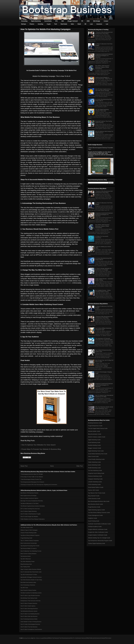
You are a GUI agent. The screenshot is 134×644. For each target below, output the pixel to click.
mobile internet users (72, 192)
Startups (24, 24)
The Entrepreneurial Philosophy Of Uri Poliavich (32, 482)
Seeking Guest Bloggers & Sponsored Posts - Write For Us (104, 78)
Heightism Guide (93, 518)
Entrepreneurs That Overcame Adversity (31, 601)
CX (52, 638)
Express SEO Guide (93, 490)
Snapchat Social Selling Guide (96, 473)
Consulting (24, 21)
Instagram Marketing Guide (95, 479)
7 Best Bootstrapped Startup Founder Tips (31, 479)
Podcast (56, 638)
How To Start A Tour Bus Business (29, 627)
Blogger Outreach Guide (95, 448)
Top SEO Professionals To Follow (29, 575)
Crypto (49, 24)
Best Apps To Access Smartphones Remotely (32, 501)
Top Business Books (26, 556)
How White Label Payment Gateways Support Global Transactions (102, 67)
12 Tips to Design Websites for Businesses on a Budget (103, 269)
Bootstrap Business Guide (95, 423)
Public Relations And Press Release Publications (33, 519)
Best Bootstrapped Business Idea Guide (99, 501)
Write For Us (73, 638)
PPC (57, 21)
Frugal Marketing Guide (26, 538)
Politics (91, 638)
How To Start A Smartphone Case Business (31, 629)
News (45, 638)
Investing (40, 24)
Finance (32, 24)
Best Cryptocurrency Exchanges (29, 496)
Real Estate (64, 24)
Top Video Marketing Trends (28, 561)
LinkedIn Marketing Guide (95, 482)
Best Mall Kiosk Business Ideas (28, 582)
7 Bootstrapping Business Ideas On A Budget (32, 474)
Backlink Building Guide (94, 445)
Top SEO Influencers (26, 559)
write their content (65, 283)
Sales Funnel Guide (93, 456)
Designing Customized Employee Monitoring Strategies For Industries (104, 56)
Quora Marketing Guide (94, 465)
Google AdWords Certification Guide (98, 529)
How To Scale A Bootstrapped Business (30, 624)
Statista (49, 104)
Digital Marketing (36, 21)
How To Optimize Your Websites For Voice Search (39, 445)
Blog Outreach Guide (94, 496)
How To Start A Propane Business (29, 603)
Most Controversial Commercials (29, 543)
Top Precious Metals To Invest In (29, 548)
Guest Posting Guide (94, 521)
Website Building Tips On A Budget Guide (99, 538)
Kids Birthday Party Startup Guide (29, 598)
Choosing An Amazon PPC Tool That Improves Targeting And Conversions (39, 485)
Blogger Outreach (73, 21)
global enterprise (39, 85)
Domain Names (81, 638)
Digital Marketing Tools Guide (96, 451)
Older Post (79, 466)
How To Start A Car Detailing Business (30, 614)
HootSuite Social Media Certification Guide (99, 524)
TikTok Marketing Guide (94, 485)
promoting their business (71, 371)
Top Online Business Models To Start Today (31, 580)
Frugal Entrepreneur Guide (95, 426)
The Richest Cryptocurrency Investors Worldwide (33, 506)
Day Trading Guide (25, 567)
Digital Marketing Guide (94, 440)
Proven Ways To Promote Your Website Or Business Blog (41, 449)
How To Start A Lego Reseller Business (30, 595)
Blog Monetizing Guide (26, 564)
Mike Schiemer (36, 638)
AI (94, 638)
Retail (79, 24)
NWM (49, 638)
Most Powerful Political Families (28, 590)
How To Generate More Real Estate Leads (31, 572)
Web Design (97, 21)
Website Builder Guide (94, 431)
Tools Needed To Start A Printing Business (31, 622)
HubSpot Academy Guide (95, 527)
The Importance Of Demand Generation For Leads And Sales (104, 339)
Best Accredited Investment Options (29, 498)
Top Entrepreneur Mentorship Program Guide (100, 541)
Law (107, 24)
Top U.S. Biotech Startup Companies (30, 541)
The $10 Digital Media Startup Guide (98, 428)
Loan (91, 24)
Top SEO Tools (24, 588)
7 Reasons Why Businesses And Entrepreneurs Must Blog (104, 33)
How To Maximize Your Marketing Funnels (31, 551)
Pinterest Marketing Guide (95, 476)
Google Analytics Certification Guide (98, 535)
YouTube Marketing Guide (95, 471)
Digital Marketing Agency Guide (96, 510)
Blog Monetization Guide (95, 434)
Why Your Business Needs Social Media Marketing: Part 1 (104, 408)
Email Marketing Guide (94, 442)
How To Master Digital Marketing (29, 511)
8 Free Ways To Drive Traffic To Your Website (32, 477)
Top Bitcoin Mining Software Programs (30, 535)
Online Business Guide (94, 499)
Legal (42, 638)
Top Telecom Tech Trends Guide (97, 493)
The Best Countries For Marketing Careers (31, 593)
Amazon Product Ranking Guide (29, 533)
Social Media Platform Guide (96, 487)
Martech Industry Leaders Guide (97, 437)
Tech (56, 24)
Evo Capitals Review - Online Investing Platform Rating (103, 291)
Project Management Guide (95, 515)
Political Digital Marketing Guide (97, 543)
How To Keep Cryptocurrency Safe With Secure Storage (103, 90)
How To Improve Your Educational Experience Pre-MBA (104, 396)
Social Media (48, 21)
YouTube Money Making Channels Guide (99, 513)
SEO (63, 21)
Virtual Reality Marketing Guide (96, 459)
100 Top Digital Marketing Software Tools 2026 (102, 110)
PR (82, 21)
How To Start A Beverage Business (29, 609)
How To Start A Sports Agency (28, 606)
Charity (102, 638)
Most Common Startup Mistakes (29, 554)
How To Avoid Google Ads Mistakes (29, 517)
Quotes (67, 638)
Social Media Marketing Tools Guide (98, 454)
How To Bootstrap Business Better (29, 619)
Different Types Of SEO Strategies (29, 530)
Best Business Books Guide (96, 504)
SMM (87, 638)
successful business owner (61, 214)
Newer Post (24, 466)
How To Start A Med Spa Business (29, 616)
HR (85, 24)
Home (52, 466)
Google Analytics (58, 345)
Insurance (99, 24)
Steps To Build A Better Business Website (31, 569)
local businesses (74, 167)
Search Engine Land (69, 130)
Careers (98, 638)
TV (59, 638)
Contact (106, 21)
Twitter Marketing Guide (94, 462)
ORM (88, 21)
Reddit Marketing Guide (94, 468)
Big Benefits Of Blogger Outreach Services (31, 577)
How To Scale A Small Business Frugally (31, 514)
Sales (72, 24)
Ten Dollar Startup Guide (27, 527)
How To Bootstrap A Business (28, 585)
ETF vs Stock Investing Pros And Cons (30, 509)
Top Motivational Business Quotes (29, 611)
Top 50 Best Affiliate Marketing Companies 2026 (103, 329)
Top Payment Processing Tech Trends (30, 546)
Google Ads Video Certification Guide (98, 532)
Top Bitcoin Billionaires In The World (29, 503)
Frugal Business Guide (94, 507)
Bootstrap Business (27, 638)
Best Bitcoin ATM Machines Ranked (29, 493)
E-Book (63, 638)
